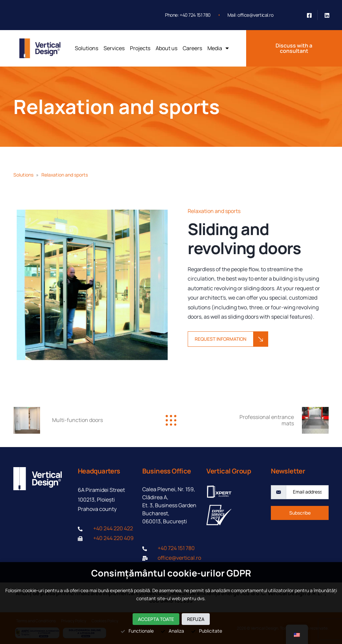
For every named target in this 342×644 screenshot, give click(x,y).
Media (218, 48)
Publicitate (206, 631)
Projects (140, 48)
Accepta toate (156, 619)
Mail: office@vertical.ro (250, 15)
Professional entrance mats (267, 420)
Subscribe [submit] (300, 513)
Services (114, 48)
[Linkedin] (327, 15)
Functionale (137, 631)
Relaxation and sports (119, 107)
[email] (307, 492)
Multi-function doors (77, 420)
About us (166, 48)
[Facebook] (309, 15)
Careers (192, 48)
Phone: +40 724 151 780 (188, 15)
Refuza (196, 619)
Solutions (87, 48)
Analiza (172, 631)
